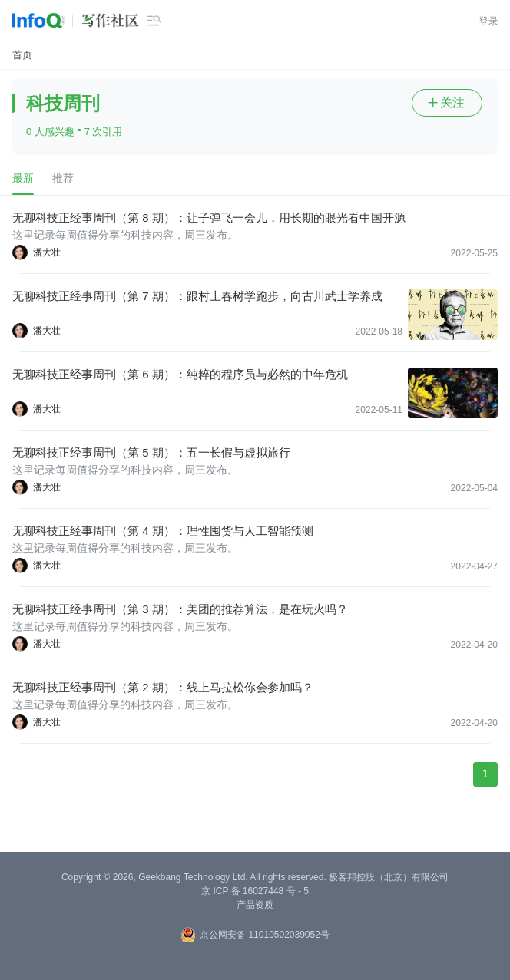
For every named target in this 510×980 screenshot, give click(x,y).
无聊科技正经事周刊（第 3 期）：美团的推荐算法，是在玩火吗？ (180, 609)
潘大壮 (47, 252)
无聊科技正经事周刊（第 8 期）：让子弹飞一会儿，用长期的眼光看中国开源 (209, 218)
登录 (488, 21)
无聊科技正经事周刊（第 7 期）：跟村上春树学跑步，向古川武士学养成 (197, 296)
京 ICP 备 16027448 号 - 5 (255, 891)
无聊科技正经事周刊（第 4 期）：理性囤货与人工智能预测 (163, 531)
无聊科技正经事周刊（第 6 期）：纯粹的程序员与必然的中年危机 (180, 374)
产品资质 (255, 905)
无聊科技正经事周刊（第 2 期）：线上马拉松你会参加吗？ (163, 687)
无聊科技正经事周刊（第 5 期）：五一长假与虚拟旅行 (151, 452)
